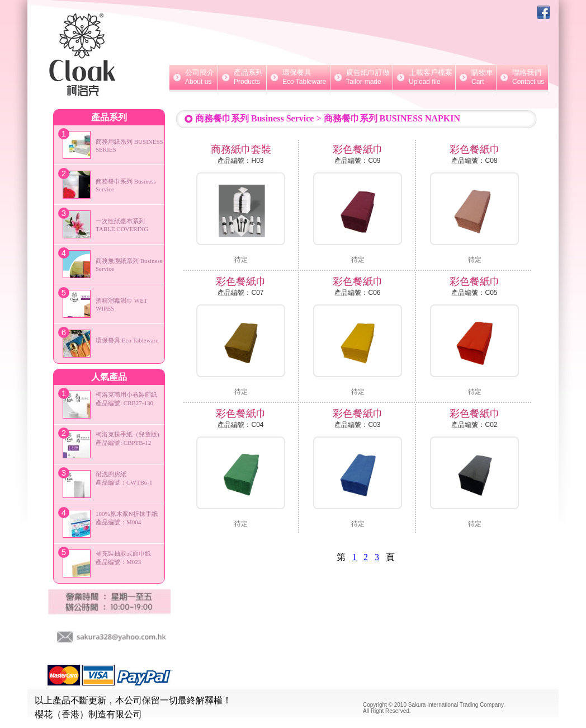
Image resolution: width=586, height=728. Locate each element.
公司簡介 (193, 77)
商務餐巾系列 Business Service (254, 118)
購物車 (476, 77)
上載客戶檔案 (424, 77)
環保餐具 (298, 77)
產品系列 (242, 77)
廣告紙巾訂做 (361, 77)
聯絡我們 (522, 77)
